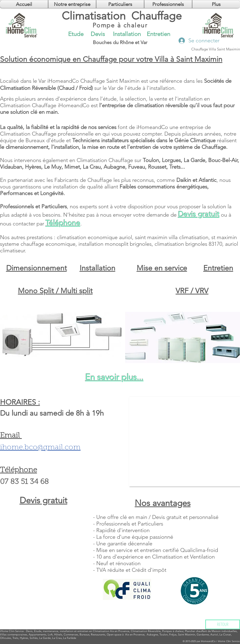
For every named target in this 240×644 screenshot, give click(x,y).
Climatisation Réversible (146, 631)
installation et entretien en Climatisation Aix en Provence (95, 631)
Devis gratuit (199, 214)
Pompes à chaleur (173, 631)
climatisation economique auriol (94, 237)
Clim (12, 631)
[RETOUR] (223, 624)
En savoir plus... (114, 377)
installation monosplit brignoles (115, 244)
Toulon (164, 634)
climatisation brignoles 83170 (188, 244)
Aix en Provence (135, 634)
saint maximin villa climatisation (172, 237)
